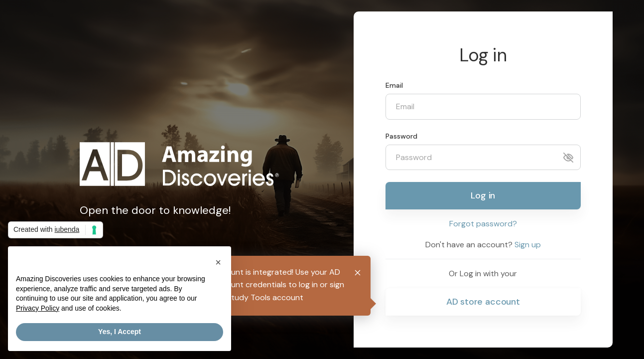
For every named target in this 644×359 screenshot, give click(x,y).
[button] (218, 262)
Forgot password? (483, 224)
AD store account (483, 302)
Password (401, 136)
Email (394, 85)
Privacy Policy (38, 308)
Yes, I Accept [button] (120, 332)
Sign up (528, 245)
